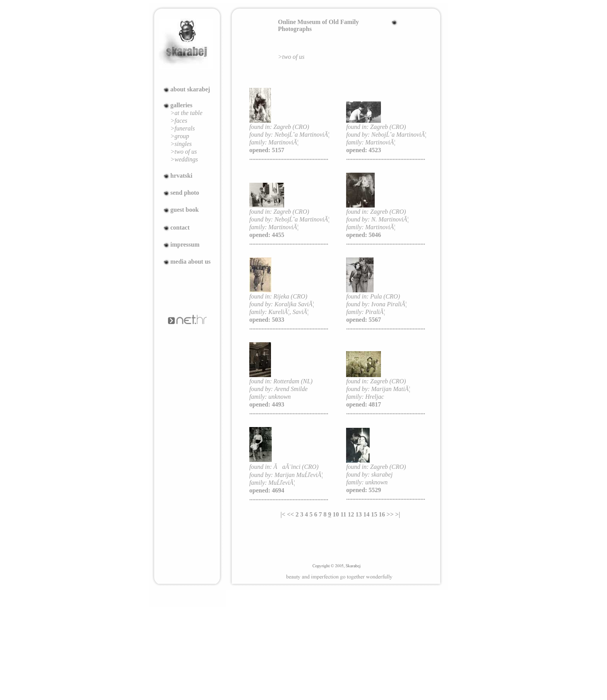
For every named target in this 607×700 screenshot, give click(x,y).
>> (390, 514)
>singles (181, 144)
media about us (190, 262)
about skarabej (190, 89)
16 (382, 514)
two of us (293, 57)
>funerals (183, 128)
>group (180, 136)
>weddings (184, 159)
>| (398, 514)
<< (290, 514)
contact (180, 227)
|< (283, 514)
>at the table (186, 113)
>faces (179, 121)
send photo (185, 193)
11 (343, 514)
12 (351, 514)
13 (359, 514)
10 (336, 514)
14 (367, 514)
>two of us (184, 152)
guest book (184, 210)
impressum (185, 244)
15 (374, 514)
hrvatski (181, 176)
